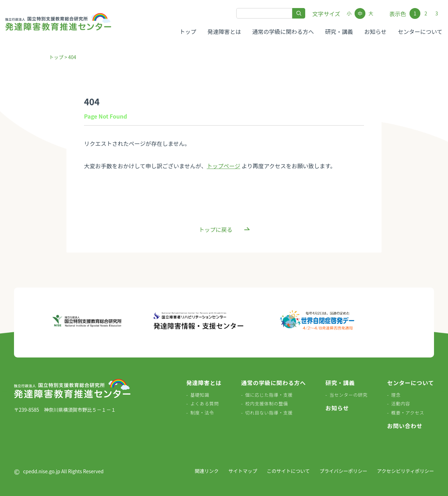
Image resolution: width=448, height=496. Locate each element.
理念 (396, 395)
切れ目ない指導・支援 (269, 413)
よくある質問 (205, 403)
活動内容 (401, 403)
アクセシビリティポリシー (405, 471)
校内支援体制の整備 (266, 403)
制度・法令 (202, 413)
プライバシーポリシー (344, 471)
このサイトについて (288, 471)
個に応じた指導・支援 (269, 395)
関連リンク (207, 471)
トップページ (224, 166)
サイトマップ (243, 471)
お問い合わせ (405, 426)
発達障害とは (224, 31)
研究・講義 (339, 31)
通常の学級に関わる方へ (283, 31)
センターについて (420, 31)
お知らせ (376, 31)
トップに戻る (216, 229)
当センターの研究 (348, 395)
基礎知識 (200, 395)
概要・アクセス (408, 413)
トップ (188, 31)
